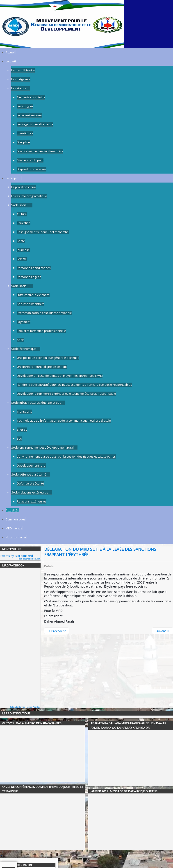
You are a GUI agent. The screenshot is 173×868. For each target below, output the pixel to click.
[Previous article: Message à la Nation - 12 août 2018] (57, 631)
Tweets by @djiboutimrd (16, 556)
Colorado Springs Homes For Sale (25, 707)
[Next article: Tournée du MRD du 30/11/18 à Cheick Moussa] (163, 631)
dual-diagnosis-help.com (30, 559)
